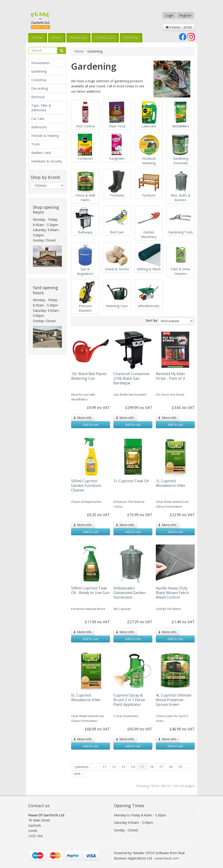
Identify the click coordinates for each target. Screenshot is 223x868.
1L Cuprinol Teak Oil (131, 481)
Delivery (131, 38)
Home (38, 38)
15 (142, 767)
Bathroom (39, 127)
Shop (57, 38)
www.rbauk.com (167, 858)
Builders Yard (41, 153)
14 (133, 767)
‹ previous (81, 767)
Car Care (38, 119)
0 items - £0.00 (179, 27)
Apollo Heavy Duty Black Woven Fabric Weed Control (172, 593)
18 (171, 767)
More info (83, 418)
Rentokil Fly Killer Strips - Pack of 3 (171, 376)
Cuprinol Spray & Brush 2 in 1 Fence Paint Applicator (129, 700)
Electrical (38, 97)
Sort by (152, 320)
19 (180, 767)
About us (78, 38)
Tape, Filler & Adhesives (41, 108)
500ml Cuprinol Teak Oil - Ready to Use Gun (90, 590)
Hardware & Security (47, 161)
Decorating (40, 88)
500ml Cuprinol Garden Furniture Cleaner (86, 485)
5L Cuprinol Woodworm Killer (86, 697)
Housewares (41, 63)
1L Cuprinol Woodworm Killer (171, 483)
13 (123, 767)
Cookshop (39, 80)
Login (169, 15)
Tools (36, 144)
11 (104, 767)
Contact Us (105, 38)
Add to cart (90, 425)
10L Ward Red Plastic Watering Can (89, 376)
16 (152, 767)
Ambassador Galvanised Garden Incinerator (130, 593)
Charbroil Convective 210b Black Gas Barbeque (131, 378)
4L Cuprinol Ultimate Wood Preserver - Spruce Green (174, 700)
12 (114, 767)
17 (161, 767)
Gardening (39, 71)
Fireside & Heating (45, 136)
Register (185, 15)
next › (78, 774)
